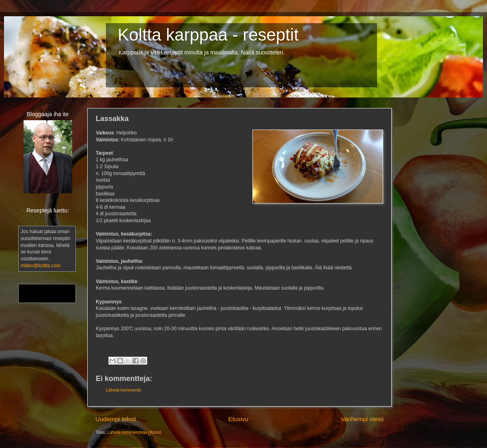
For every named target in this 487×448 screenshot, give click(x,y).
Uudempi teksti (116, 419)
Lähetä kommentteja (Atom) (134, 432)
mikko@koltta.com (41, 266)
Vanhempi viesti (362, 419)
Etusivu (238, 419)
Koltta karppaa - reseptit (208, 35)
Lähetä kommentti (123, 390)
